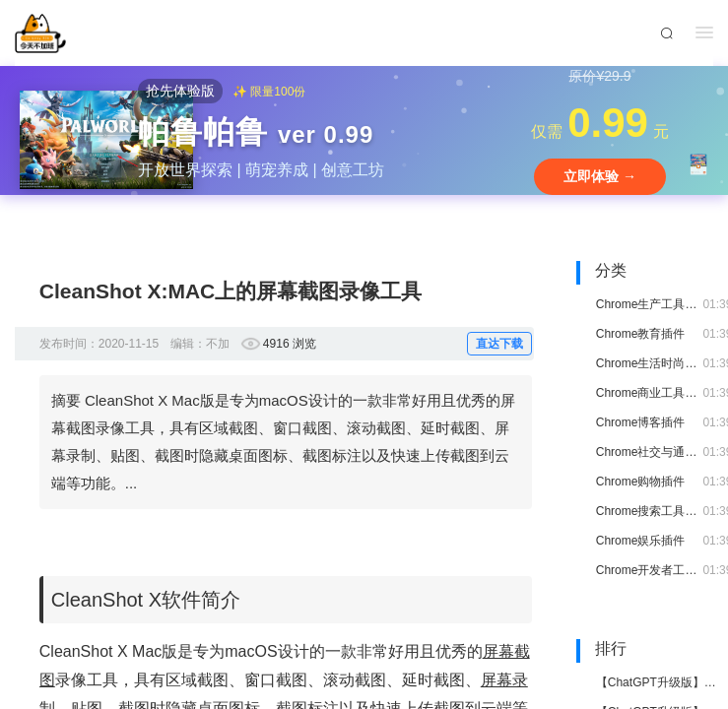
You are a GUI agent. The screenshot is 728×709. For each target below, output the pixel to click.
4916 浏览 (290, 344)
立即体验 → (600, 176)
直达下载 (499, 344)
